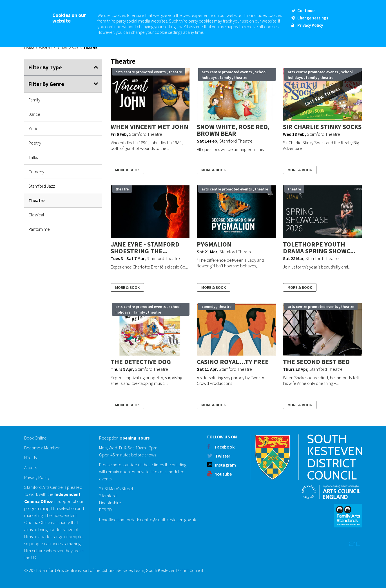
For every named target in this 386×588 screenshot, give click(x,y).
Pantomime (39, 229)
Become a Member (42, 448)
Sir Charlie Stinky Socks (322, 127)
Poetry (35, 143)
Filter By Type (45, 67)
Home (29, 48)
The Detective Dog (141, 362)
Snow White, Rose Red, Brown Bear (233, 130)
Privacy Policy (37, 477)
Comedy (36, 172)
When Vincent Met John (150, 127)
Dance (34, 114)
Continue (303, 11)
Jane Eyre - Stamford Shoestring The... (145, 248)
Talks (33, 157)
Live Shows (69, 48)
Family (34, 100)
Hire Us (30, 458)
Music (33, 128)
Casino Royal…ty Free (233, 362)
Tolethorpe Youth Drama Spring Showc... (319, 248)
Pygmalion (214, 244)
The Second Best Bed (316, 362)
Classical (36, 215)
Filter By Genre (46, 84)
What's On (47, 48)
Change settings (310, 18)
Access (31, 467)
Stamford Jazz (42, 186)
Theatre (36, 200)
